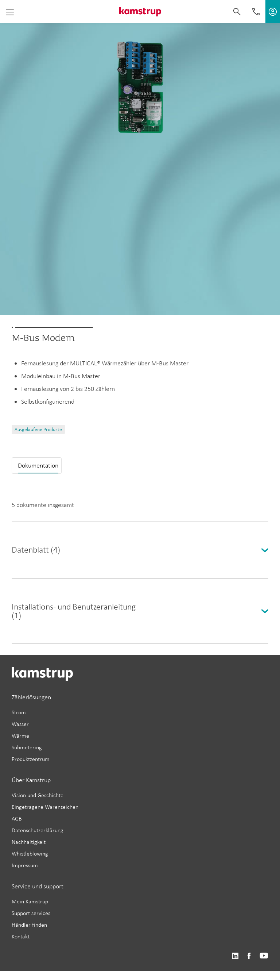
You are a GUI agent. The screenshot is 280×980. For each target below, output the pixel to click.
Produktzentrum (31, 759)
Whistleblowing (30, 854)
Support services (31, 913)
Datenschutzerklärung (38, 830)
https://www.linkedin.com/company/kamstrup (235, 956)
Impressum (25, 865)
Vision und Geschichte (38, 795)
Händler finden (29, 925)
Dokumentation (38, 465)
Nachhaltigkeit (29, 842)
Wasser (20, 724)
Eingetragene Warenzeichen (45, 807)
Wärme (20, 736)
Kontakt (21, 936)
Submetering (27, 747)
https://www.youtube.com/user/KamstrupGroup (264, 956)
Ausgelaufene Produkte (38, 429)
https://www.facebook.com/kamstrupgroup (249, 956)
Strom (19, 712)
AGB (17, 818)
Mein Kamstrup (30, 901)
